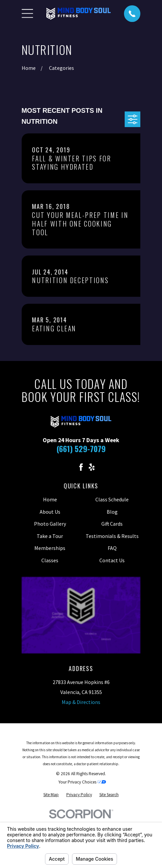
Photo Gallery (50, 524)
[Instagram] (70, 467)
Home (50, 499)
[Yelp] (92, 467)
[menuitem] (51, 795)
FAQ (112, 548)
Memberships (50, 548)
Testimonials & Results (112, 536)
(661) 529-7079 (81, 449)
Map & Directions (81, 702)
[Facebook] (81, 467)
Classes (50, 560)
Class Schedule (112, 499)
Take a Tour (50, 536)
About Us (50, 512)
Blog (112, 512)
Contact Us (112, 560)
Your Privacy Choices (82, 782)
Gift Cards (112, 524)
